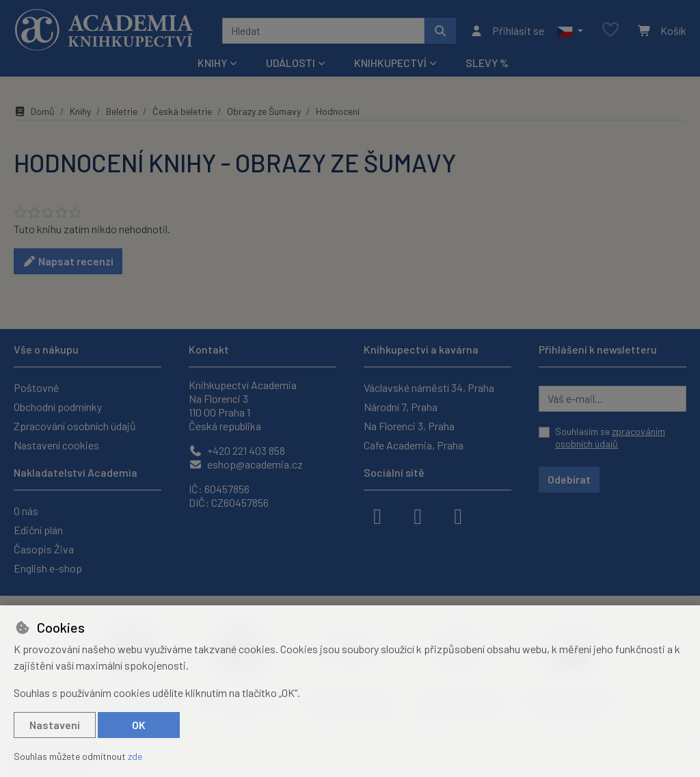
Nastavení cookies (56, 445)
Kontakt (209, 349)
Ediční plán (38, 530)
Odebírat (569, 479)
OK (139, 725)
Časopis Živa (44, 549)
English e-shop (48, 568)
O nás (26, 511)
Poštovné (36, 387)
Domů (34, 111)
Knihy (80, 111)
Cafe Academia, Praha (414, 445)
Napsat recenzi (68, 261)
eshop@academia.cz (246, 464)
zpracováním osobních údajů (610, 437)
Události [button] (291, 63)
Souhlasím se (610, 437)
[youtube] (458, 515)
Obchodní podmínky (58, 407)
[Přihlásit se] (507, 31)
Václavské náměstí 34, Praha (429, 387)
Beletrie (122, 111)
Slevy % (487, 63)
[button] (570, 31)
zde (135, 756)
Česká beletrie (182, 111)
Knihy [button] (212, 63)
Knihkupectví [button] (390, 63)
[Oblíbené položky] (610, 30)
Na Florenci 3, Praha (409, 426)
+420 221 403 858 (237, 450)
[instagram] (418, 515)
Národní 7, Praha (401, 407)
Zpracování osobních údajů (75, 426)
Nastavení (55, 725)
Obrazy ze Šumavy (264, 111)
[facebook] (377, 515)
